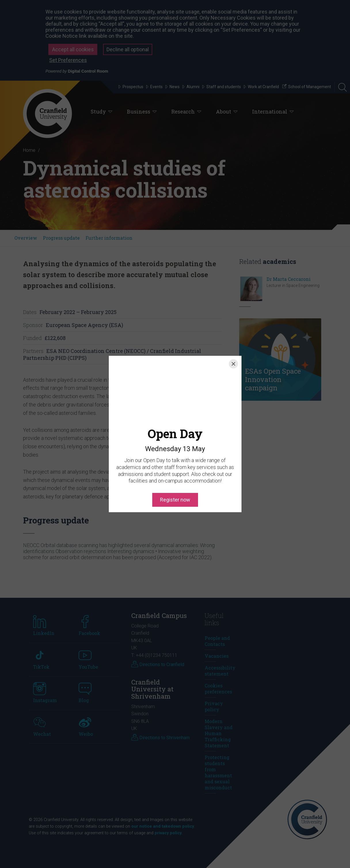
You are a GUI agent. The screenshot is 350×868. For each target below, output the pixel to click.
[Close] (233, 364)
